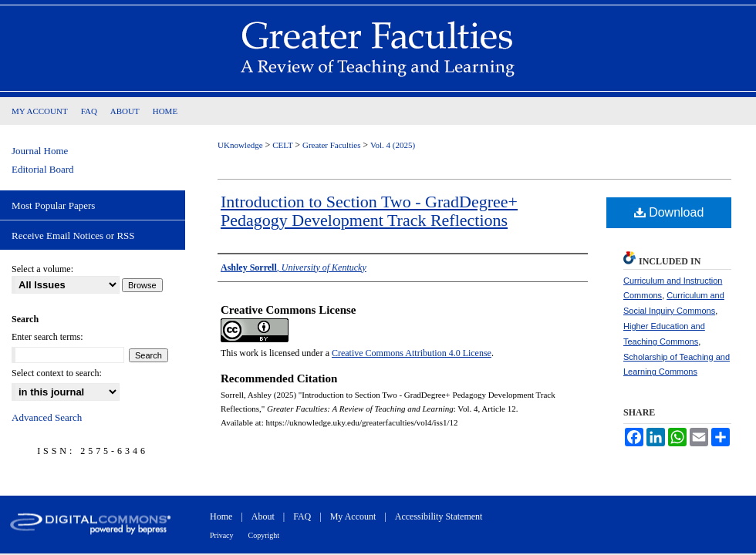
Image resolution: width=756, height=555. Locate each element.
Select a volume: (42, 269)
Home (221, 516)
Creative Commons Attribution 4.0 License (412, 353)
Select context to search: (57, 373)
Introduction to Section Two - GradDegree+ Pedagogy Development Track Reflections (369, 211)
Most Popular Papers (53, 205)
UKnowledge (241, 145)
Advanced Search (47, 417)
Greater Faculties (332, 145)
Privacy (222, 535)
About (263, 516)
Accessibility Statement (439, 516)
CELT (283, 145)
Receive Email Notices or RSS (73, 235)
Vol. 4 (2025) (393, 145)
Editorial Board (43, 169)
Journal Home (40, 151)
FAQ (302, 516)
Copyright (264, 535)
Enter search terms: (47, 337)
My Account (353, 516)
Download (669, 212)
